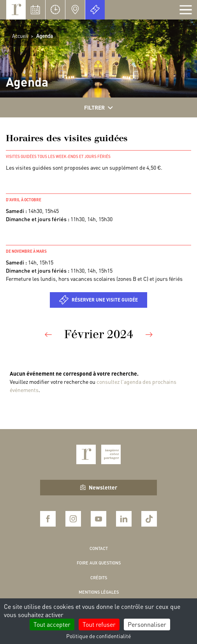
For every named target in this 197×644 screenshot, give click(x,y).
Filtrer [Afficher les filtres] (98, 108)
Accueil (20, 36)
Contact (99, 548)
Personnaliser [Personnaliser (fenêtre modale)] (147, 624)
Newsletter (99, 487)
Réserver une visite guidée (105, 300)
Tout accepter (52, 624)
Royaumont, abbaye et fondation (16, 10)
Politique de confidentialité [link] (98, 636)
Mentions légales (99, 592)
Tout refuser (99, 624)
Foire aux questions (99, 563)
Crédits (99, 578)
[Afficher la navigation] (186, 10)
